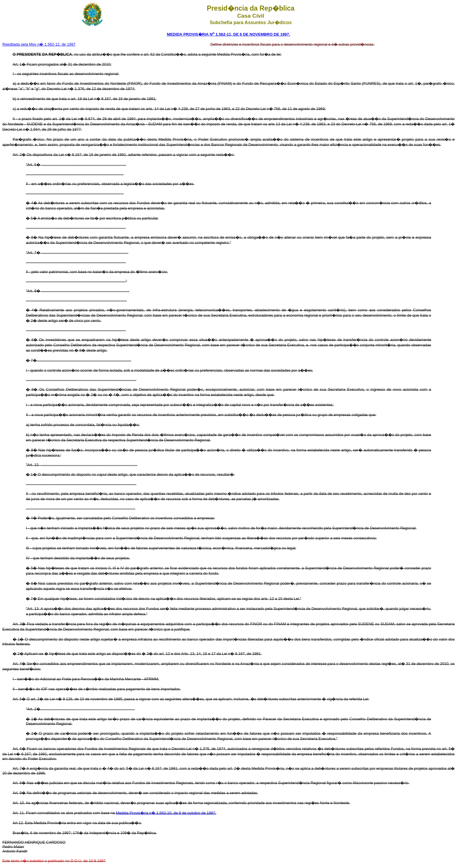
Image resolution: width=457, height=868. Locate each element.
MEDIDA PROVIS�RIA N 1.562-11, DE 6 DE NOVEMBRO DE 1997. (229, 34)
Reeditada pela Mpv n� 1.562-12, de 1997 (39, 44)
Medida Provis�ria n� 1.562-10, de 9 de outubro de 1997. (166, 813)
